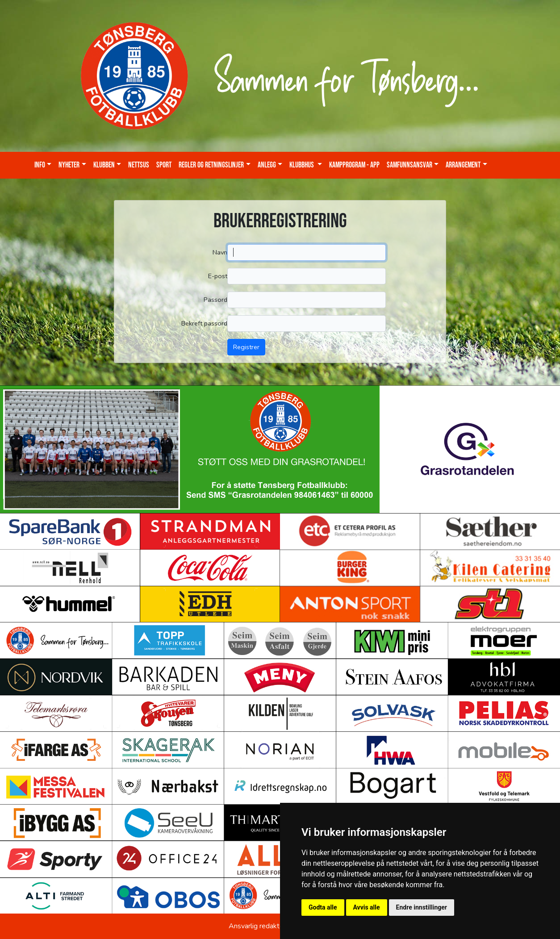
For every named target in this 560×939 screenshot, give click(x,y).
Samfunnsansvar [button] (410, 165)
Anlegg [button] (267, 165)
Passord (215, 300)
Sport (164, 165)
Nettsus (139, 165)
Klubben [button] (104, 165)
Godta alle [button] (323, 907)
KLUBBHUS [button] (302, 165)
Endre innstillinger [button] (422, 907)
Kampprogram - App (354, 165)
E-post (218, 276)
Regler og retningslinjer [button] (211, 165)
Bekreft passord (204, 323)
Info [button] (40, 165)
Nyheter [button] (69, 165)
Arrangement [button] (463, 165)
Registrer (246, 347)
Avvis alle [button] (367, 907)
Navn (220, 252)
